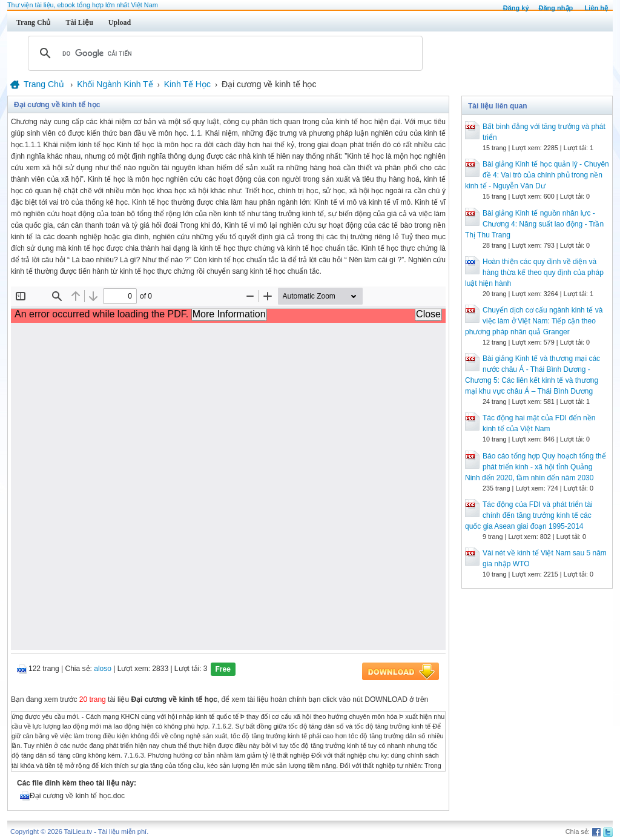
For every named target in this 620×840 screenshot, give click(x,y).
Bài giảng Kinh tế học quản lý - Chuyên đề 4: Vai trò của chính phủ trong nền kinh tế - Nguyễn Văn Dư (537, 175)
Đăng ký (516, 8)
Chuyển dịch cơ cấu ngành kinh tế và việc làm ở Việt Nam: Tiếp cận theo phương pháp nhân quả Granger (534, 321)
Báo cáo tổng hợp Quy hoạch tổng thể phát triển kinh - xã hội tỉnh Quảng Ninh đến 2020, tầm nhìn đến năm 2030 (536, 467)
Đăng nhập (556, 8)
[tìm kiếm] (223, 53)
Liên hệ (596, 8)
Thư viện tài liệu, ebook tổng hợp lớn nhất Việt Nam (83, 5)
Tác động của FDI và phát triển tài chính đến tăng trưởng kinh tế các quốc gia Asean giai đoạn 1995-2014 (529, 515)
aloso (103, 669)
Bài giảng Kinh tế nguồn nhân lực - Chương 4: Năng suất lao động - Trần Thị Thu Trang (534, 224)
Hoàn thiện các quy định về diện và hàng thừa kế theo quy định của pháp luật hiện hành (534, 273)
